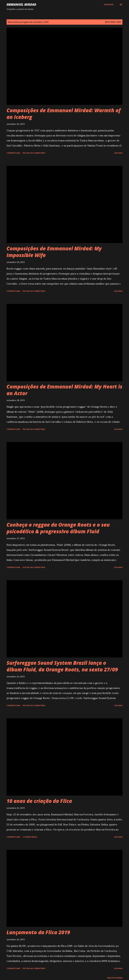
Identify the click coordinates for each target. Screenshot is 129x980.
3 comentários (30, 837)
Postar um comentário (34, 153)
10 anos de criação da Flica (39, 801)
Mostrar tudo (113, 22)
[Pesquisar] (109, 5)
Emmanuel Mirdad (21, 4)
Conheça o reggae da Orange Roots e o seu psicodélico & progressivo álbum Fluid (58, 528)
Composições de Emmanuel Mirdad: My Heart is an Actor (64, 390)
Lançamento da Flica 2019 (38, 932)
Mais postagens (115, 978)
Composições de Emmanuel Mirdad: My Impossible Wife (54, 252)
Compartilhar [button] (13, 153)
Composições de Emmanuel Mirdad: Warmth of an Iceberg (64, 114)
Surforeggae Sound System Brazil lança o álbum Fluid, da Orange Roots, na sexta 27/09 (62, 666)
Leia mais (118, 153)
